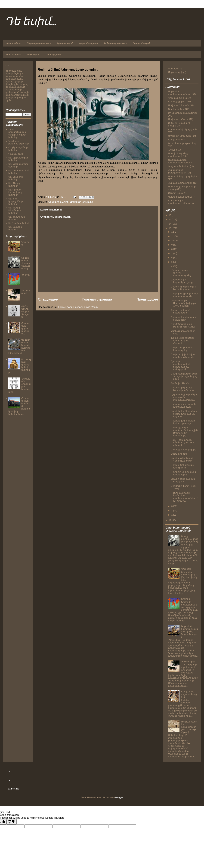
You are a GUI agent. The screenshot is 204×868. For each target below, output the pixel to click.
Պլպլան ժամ (16, 154)
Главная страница (97, 299)
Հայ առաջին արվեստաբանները (180, 202)
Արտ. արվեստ (13, 55)
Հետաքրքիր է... (177, 102)
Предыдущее (147, 299)
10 (173, 240)
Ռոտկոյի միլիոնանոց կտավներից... (183, 473)
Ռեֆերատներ (176, 109)
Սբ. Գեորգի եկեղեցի (15, 185)
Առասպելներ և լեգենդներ (183, 176)
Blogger (119, 797)
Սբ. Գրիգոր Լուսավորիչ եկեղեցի (15, 192)
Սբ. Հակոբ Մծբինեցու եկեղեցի (15, 210)
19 (170, 215)
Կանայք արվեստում (180, 197)
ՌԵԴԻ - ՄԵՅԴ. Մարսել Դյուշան (26, 312)
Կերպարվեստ (14, 43)
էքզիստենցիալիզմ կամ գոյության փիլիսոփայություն (185, 397)
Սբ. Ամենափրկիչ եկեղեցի (18, 165)
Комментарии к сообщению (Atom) (78, 307)
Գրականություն (65, 43)
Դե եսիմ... (31, 22)
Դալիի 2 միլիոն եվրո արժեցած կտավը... (183, 356)
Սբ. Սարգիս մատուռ (15, 228)
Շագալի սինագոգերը (183, 450)
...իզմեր (173, 150)
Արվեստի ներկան (179, 105)
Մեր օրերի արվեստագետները (180, 93)
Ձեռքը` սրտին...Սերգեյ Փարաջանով (26, 263)
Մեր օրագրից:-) (177, 72)
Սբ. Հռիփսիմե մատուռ (17, 218)
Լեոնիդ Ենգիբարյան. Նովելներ (183, 480)
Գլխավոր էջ (175, 69)
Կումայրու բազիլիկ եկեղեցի (19, 142)
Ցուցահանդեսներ (179, 166)
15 (170, 219)
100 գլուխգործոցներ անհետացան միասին (183, 341)
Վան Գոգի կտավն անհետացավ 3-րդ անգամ (183, 443)
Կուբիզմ (186, 569)
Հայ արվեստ (33, 55)
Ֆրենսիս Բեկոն (180, 383)
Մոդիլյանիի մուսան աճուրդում (182, 466)
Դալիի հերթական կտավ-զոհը (181, 349)
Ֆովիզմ (26, 275)
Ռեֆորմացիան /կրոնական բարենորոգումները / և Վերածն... (184, 497)
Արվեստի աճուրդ (59, 202)
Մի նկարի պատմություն (182, 113)
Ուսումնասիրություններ (182, 143)
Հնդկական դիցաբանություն (25, 328)
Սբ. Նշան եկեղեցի (19, 223)
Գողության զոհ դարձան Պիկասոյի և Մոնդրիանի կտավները (184, 432)
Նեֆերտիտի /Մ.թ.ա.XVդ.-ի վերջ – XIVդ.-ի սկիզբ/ (183, 303)
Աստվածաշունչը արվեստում (178, 155)
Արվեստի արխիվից (82, 202)
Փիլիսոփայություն (88, 43)
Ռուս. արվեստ (53, 55)
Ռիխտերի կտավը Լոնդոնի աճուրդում (183, 389)
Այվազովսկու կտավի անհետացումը (183, 405)
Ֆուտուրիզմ (26, 292)
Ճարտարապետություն (39, 43)
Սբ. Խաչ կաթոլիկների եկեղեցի (16, 201)
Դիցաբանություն (141, 43)
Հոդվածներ (175, 140)
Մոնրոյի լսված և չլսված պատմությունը (181, 273)
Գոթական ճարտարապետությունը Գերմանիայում (189, 632)
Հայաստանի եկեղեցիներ (183, 129)
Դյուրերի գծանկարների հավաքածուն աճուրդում (181, 365)
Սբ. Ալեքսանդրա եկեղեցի (18, 159)
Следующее (48, 299)
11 (173, 236)
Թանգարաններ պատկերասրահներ (180, 161)
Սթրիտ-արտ (176, 193)
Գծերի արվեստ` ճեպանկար (180, 311)
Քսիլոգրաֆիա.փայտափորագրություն (184, 295)
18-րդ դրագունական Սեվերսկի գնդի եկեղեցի (17, 133)
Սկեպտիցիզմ (179, 454)
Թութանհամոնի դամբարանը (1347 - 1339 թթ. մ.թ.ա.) (190, 727)
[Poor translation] (12, 822)
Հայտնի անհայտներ (180, 183)
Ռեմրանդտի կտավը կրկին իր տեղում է (183, 422)
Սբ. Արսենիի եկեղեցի (16, 178)
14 (170, 224)
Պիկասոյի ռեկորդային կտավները (184, 318)
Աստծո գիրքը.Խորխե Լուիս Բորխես (183, 288)
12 (173, 232)
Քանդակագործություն (115, 43)
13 (170, 228)
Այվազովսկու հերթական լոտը (182, 281)
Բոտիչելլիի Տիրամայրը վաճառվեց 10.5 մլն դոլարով (185, 414)
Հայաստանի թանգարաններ (177, 171)
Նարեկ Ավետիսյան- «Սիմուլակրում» (182, 459)
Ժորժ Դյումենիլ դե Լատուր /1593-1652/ (183, 325)
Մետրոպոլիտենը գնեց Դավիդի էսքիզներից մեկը (184, 376)
